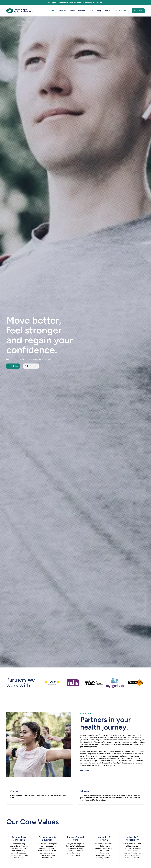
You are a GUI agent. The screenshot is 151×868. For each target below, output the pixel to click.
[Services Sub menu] (87, 11)
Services (82, 11)
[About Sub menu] (65, 11)
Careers (72, 11)
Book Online (138, 11)
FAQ (92, 11)
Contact (107, 11)
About (61, 11)
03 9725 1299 (97, 3)
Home (53, 11)
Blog (99, 11)
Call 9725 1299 (121, 11)
